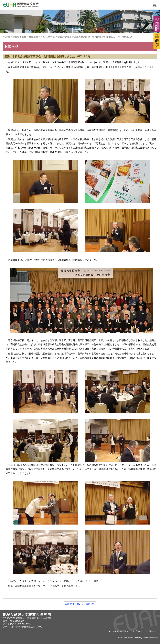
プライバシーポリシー (146, 631)
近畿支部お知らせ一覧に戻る (80, 604)
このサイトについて (120, 631)
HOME (6, 37)
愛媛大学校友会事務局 (28, 6)
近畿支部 (34, 37)
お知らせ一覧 (48, 37)
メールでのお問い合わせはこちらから (23, 627)
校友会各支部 (19, 37)
